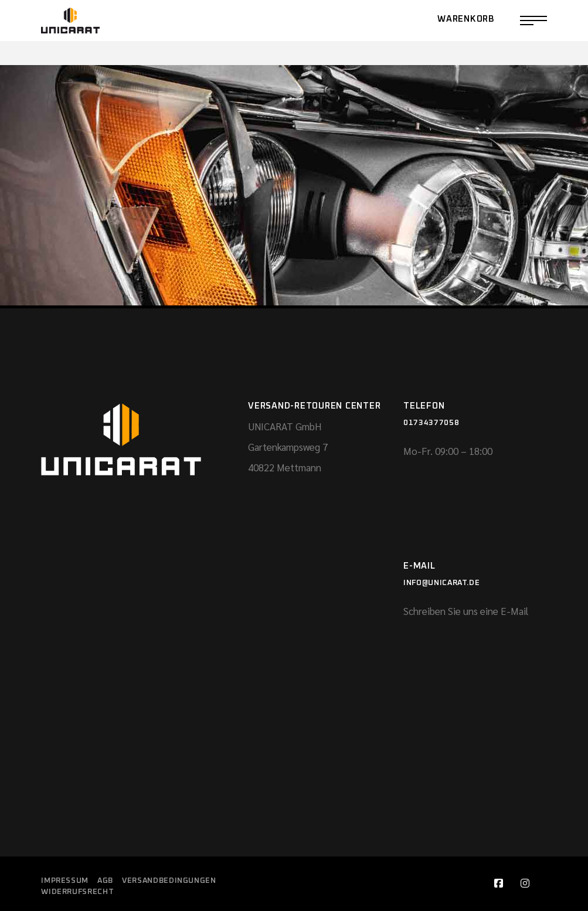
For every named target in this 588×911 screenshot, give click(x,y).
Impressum (65, 881)
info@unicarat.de (441, 583)
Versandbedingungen (169, 881)
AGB (105, 881)
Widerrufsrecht (77, 892)
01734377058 (431, 423)
